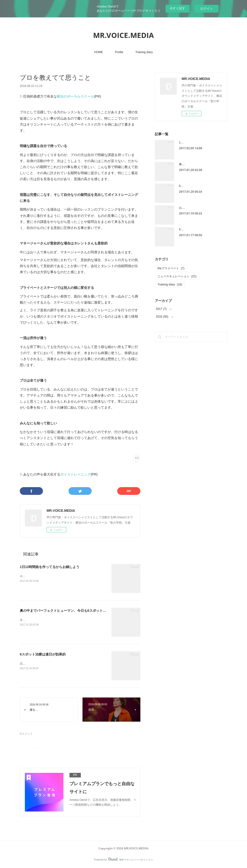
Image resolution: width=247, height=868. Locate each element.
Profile (119, 52)
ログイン (206, 9)
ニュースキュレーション (177, 276)
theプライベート (171, 268)
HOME (99, 52)
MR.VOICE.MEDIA (123, 35)
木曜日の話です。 (31, 620)
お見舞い (185, 208)
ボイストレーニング (75, 474)
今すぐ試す (177, 8)
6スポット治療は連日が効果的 (43, 654)
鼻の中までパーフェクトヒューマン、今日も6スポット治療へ (66, 611)
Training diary (144, 52)
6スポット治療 (189, 229)
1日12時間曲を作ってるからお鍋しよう (50, 567)
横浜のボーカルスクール (75, 96)
